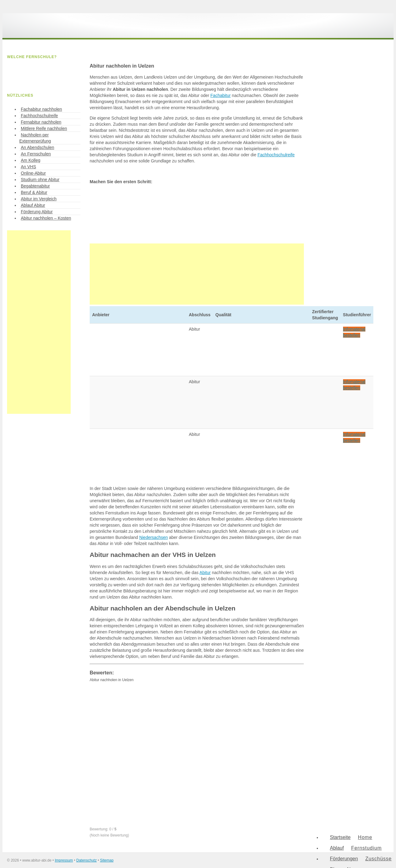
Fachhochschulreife (276, 155)
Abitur (205, 573)
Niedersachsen (153, 537)
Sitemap (107, 860)
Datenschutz (86, 860)
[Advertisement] (197, 274)
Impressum (64, 860)
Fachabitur (221, 95)
